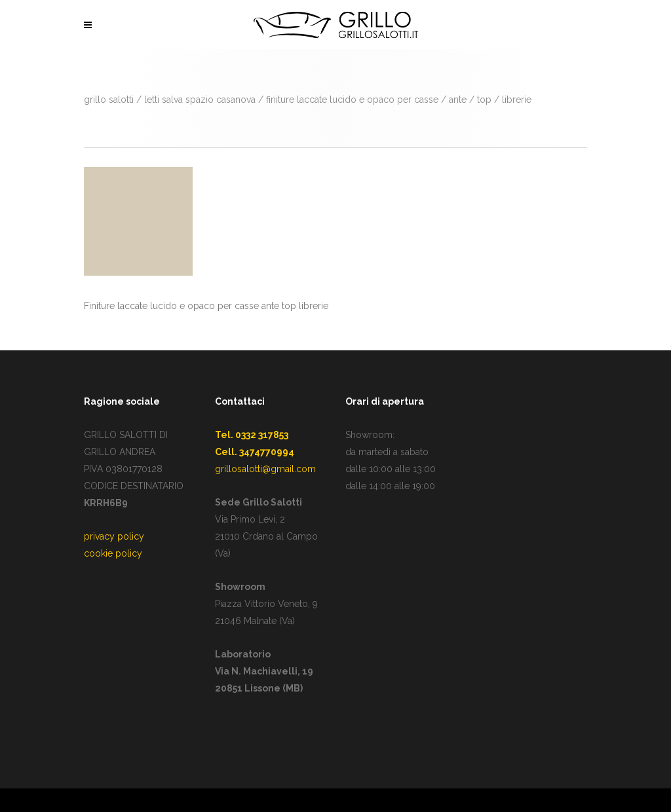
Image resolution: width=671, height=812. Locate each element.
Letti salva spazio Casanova (200, 100)
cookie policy (113, 553)
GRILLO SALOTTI (109, 100)
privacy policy (114, 536)
